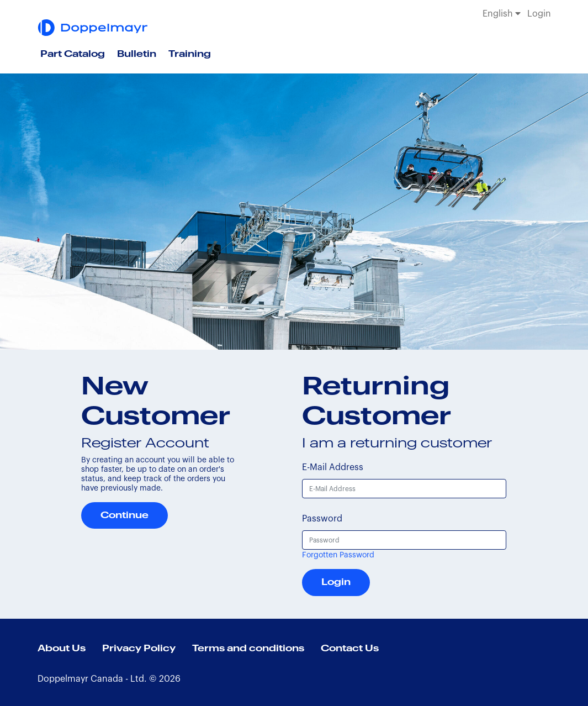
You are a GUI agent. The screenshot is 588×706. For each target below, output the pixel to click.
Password (322, 519)
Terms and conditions (248, 649)
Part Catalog (73, 54)
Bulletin (137, 54)
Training (190, 54)
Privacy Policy (139, 649)
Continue (125, 515)
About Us (62, 649)
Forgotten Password (338, 555)
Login (539, 14)
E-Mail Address (333, 467)
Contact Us (350, 649)
